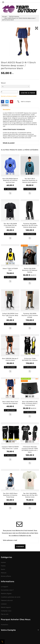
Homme (3, 562)
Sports (3, 569)
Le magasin (5, 587)
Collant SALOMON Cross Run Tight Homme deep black (10, 315)
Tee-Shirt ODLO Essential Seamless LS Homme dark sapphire (30, 180)
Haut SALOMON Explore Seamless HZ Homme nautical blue (10, 180)
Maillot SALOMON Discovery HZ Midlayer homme (30, 270)
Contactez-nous (6, 611)
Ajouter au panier (28, 93)
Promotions (5, 625)
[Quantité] (9, 92)
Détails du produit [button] (9, 143)
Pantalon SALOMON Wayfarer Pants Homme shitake (30, 315)
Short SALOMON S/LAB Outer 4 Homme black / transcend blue (30, 403)
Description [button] (7, 110)
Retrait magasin (6, 607)
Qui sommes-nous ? (7, 590)
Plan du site (5, 614)
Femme (3, 566)
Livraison (4, 604)
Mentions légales (6, 594)
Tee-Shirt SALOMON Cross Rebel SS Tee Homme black (10, 225)
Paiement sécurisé (7, 600)
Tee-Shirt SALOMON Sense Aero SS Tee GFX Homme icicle (30, 495)
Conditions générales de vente (11, 597)
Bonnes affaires (6, 576)
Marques (4, 573)
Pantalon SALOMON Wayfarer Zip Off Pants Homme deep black (30, 225)
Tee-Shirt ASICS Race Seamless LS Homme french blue (10, 495)
